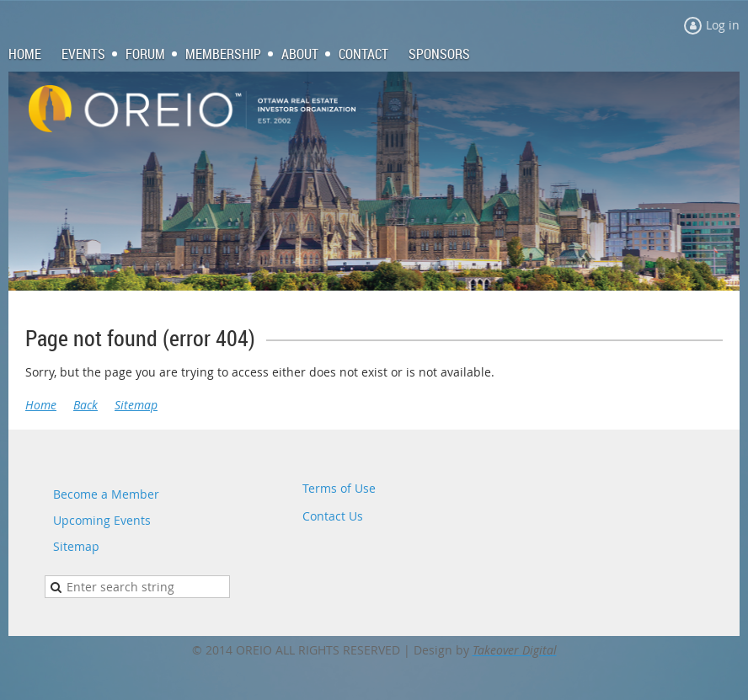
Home (41, 405)
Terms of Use (339, 488)
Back (85, 405)
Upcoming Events (102, 520)
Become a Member (106, 494)
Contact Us (333, 516)
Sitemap (136, 405)
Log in (723, 25)
